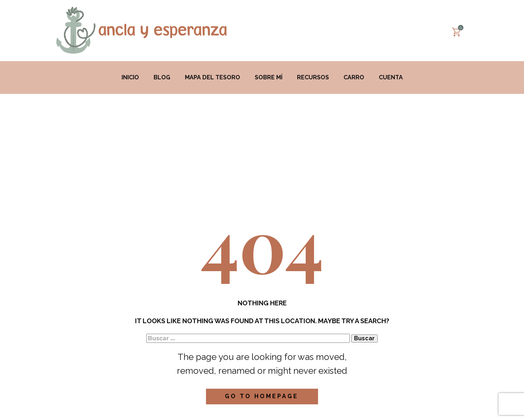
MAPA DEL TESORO (213, 77)
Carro (354, 77)
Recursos (313, 77)
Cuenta (391, 77)
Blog (162, 77)
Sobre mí (269, 77)
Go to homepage (262, 396)
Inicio (130, 77)
